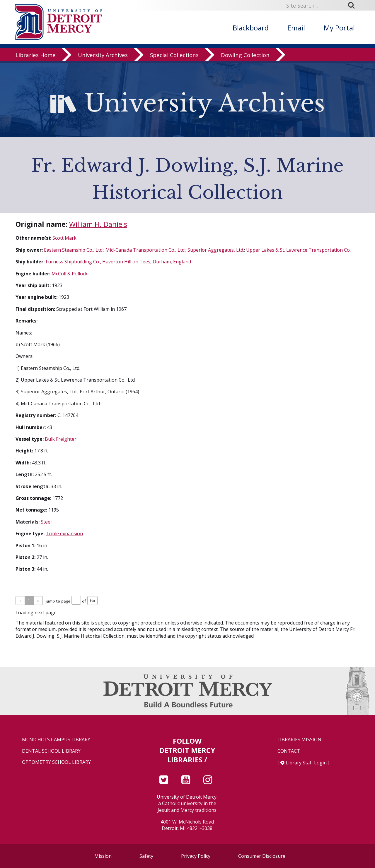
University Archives (103, 57)
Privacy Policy (196, 856)
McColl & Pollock (70, 274)
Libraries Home (36, 57)
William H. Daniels (98, 224)
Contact (289, 751)
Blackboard (251, 28)
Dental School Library (51, 751)
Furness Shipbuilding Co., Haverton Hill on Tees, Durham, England (118, 262)
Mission (103, 856)
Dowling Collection (245, 57)
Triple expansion (64, 534)
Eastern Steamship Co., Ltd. (74, 250)
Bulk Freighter (61, 439)
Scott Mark (64, 238)
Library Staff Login (306, 763)
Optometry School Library (56, 762)
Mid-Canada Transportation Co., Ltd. (145, 250)
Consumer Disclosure (262, 856)
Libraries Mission (299, 740)
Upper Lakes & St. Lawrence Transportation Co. (298, 250)
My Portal (339, 28)
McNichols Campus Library (56, 740)
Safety (146, 856)
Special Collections (174, 57)
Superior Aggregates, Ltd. (216, 250)
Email (296, 28)
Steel (46, 522)
